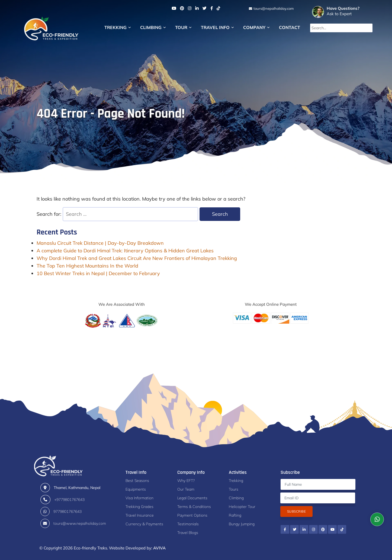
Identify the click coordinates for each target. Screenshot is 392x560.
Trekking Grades (139, 507)
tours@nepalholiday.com (273, 8)
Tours (234, 489)
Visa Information (139, 498)
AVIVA (159, 548)
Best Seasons (137, 481)
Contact (290, 27)
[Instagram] (190, 8)
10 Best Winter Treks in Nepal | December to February (98, 273)
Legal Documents (192, 498)
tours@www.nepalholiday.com (80, 523)
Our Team (186, 489)
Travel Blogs (188, 533)
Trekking (118, 27)
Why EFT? (186, 481)
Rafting (235, 515)
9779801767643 (68, 511)
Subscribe (296, 511)
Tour (183, 27)
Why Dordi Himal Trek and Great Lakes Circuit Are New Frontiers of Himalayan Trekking (137, 258)
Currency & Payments (144, 524)
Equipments (136, 489)
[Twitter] (205, 8)
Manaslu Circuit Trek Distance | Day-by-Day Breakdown (100, 243)
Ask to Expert (348, 11)
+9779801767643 (69, 500)
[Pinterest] (182, 8)
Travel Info (217, 27)
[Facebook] (212, 8)
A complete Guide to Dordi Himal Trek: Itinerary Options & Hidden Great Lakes (125, 251)
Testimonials (188, 524)
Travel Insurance (140, 515)
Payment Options (192, 515)
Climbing (153, 27)
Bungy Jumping (242, 524)
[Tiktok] (218, 8)
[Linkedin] (197, 8)
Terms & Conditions (194, 507)
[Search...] (341, 28)
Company (256, 27)
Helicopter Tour (242, 507)
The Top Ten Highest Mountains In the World (87, 266)
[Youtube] (174, 8)
